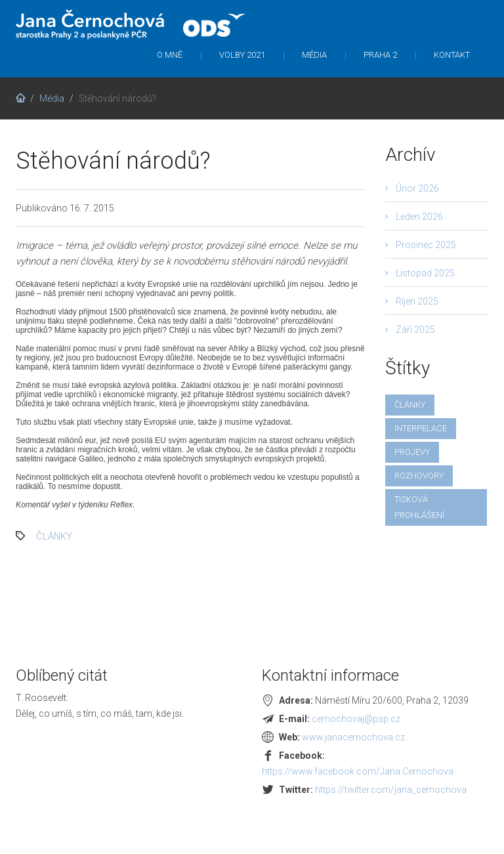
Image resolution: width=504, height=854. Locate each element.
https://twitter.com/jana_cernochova (391, 790)
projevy (412, 452)
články (54, 536)
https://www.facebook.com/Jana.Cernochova (358, 771)
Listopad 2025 (425, 273)
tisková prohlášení (419, 507)
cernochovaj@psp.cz (356, 719)
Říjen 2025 (417, 301)
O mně (170, 55)
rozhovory (419, 476)
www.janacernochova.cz (353, 737)
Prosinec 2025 (426, 245)
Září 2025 (415, 330)
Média (314, 55)
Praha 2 (380, 55)
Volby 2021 (242, 55)
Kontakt (452, 55)
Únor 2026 (417, 188)
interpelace (421, 428)
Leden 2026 (419, 217)
